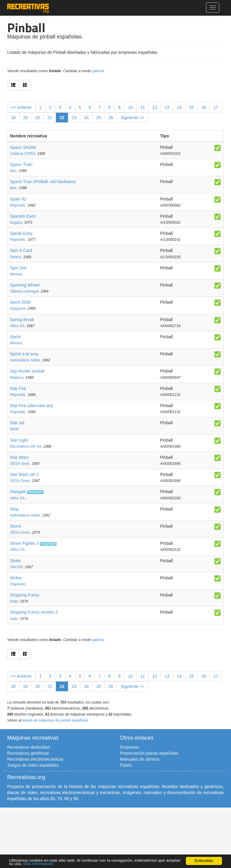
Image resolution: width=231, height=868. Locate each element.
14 (179, 107)
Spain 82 (18, 199)
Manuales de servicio (140, 759)
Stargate (18, 492)
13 (167, 107)
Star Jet (17, 423)
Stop (14, 509)
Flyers (126, 765)
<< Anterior (22, 107)
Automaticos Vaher (25, 360)
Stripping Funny (25, 595)
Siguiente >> (132, 118)
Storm (15, 526)
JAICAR (16, 567)
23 (74, 118)
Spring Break (22, 320)
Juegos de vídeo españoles (33, 765)
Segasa (16, 222)
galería (98, 71)
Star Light (19, 440)
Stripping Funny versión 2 (34, 612)
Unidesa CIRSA (23, 154)
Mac (13, 171)
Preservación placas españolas (149, 753)
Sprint (15, 337)
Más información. (39, 864)
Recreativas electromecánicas (35, 759)
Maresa (16, 274)
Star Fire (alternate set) (32, 406)
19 (26, 118)
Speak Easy (21, 233)
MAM (14, 429)
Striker (16, 578)
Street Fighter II (24, 543)
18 (13, 118)
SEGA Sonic (20, 464)
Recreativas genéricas (28, 753)
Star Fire (18, 388)
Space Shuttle (23, 147)
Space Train (21, 164)
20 (38, 118)
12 (155, 107)
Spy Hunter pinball (27, 371)
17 (216, 107)
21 (50, 118)
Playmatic (18, 205)
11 (143, 107)
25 (99, 118)
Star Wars (19, 457)
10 (131, 107)
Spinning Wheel (25, 285)
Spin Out (18, 268)
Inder (14, 601)
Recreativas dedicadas (29, 747)
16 (204, 107)
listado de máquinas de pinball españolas (55, 720)
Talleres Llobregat (24, 291)
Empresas (129, 747)
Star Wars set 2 (24, 474)
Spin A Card (21, 250)
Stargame (18, 308)
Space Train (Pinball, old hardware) (43, 182)
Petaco (15, 257)
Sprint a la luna (24, 354)
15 (192, 107)
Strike (15, 561)
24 (86, 118)
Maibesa (17, 378)
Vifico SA (17, 326)
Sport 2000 (20, 302)
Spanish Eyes (23, 216)
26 (111, 118)
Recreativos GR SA (26, 446)
